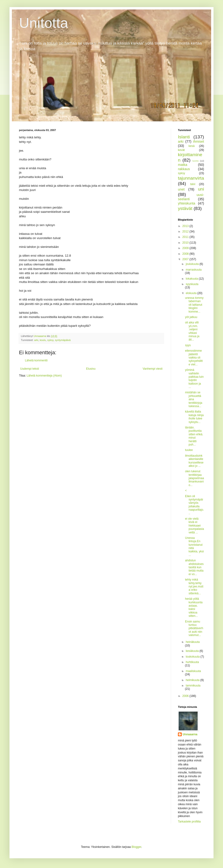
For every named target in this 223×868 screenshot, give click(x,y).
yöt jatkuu (191, 317)
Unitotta (44, 23)
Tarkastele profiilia (189, 822)
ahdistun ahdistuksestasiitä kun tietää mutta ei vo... (194, 567)
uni (201, 189)
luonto (195, 161)
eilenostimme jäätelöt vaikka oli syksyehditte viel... (194, 358)
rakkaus (184, 169)
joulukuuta (193, 264)
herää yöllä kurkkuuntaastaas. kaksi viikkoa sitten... (194, 607)
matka (183, 165)
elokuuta (192, 293)
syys (188, 345)
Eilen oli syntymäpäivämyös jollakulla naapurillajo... (195, 505)
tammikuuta (193, 686)
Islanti (184, 137)
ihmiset (199, 141)
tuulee (189, 450)
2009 (186, 248)
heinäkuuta (193, 642)
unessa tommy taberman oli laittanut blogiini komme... (194, 305)
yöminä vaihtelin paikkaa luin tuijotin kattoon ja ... (194, 378)
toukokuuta (193, 657)
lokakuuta (192, 279)
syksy (50, 340)
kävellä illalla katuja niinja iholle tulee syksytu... (194, 417)
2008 (186, 254)
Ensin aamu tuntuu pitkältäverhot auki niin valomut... (194, 628)
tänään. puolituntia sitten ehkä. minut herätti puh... (194, 436)
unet (181, 189)
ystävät (185, 208)
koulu (43, 340)
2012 (186, 232)
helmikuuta (193, 680)
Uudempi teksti (30, 369)
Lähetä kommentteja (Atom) (44, 376)
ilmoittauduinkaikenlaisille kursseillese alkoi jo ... (194, 461)
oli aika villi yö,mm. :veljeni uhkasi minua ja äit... (192, 331)
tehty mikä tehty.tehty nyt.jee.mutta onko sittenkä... (194, 586)
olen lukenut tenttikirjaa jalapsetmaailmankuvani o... (195, 478)
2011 (186, 237)
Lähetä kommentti (36, 360)
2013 (186, 226)
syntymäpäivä (63, 340)
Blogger (137, 847)
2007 (186, 259)
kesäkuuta (193, 651)
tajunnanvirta (191, 178)
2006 (186, 696)
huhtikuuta (192, 662)
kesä (192, 146)
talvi (193, 184)
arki (36, 340)
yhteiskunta (187, 203)
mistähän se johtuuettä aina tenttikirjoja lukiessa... (194, 399)
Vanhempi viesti (153, 369)
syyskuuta (192, 284)
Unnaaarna (190, 734)
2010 (186, 243)
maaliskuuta (193, 671)
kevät (181, 150)
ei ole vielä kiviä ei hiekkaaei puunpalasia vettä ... (195, 526)
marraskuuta (194, 270)
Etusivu (91, 369)
